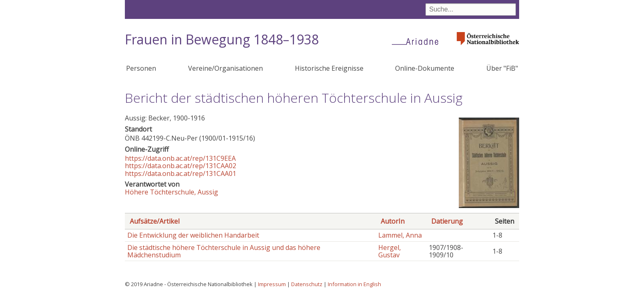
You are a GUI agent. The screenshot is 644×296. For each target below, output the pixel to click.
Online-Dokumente (425, 68)
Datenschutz (307, 284)
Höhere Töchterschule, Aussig (171, 192)
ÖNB (132, 138)
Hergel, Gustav (390, 251)
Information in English (354, 284)
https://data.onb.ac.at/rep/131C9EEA (180, 158)
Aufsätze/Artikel (155, 221)
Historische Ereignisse (329, 68)
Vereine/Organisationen (225, 68)
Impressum (272, 284)
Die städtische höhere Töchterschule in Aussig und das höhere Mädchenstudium (224, 251)
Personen (141, 68)
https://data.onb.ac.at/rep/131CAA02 (181, 166)
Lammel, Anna (400, 235)
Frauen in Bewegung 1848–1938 (222, 39)
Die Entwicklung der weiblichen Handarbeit (193, 235)
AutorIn (393, 221)
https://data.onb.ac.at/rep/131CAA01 (181, 173)
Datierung (447, 221)
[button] (489, 206)
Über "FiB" (502, 68)
